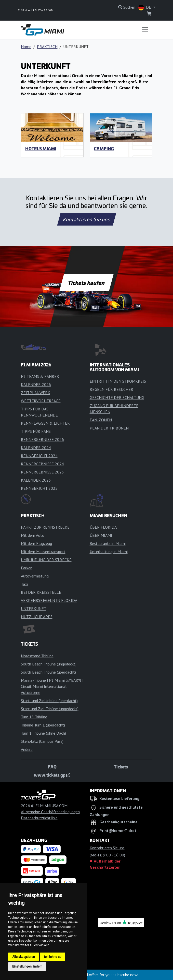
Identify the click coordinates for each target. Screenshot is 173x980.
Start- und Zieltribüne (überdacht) (49, 701)
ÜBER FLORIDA (103, 527)
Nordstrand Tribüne (37, 656)
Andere (27, 749)
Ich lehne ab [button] (53, 957)
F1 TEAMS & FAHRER (40, 376)
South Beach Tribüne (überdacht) (48, 672)
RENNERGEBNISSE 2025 (42, 472)
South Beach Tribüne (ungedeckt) (49, 664)
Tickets (121, 767)
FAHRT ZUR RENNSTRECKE (45, 527)
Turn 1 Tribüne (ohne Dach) (43, 733)
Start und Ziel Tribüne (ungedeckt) (50, 709)
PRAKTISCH (47, 47)
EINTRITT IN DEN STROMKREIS (118, 381)
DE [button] (145, 8)
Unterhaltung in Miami (109, 552)
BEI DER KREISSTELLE (41, 592)
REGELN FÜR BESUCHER (111, 389)
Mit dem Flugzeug (36, 543)
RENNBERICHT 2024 (39, 456)
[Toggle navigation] (145, 30)
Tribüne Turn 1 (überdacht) (43, 725)
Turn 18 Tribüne (34, 717)
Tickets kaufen (86, 283)
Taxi (24, 584)
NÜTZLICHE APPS (37, 617)
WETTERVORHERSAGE (41, 401)
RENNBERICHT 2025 (39, 488)
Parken (27, 568)
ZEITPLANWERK (36, 393)
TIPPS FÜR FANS (36, 431)
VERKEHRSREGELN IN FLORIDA (49, 600)
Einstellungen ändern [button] (27, 967)
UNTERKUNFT (34, 608)
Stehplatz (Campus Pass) (42, 741)
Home (26, 47)
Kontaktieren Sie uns (86, 219)
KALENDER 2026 (36, 384)
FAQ (52, 767)
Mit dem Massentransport (43, 552)
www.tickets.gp (52, 775)
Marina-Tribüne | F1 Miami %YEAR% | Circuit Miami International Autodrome (52, 686)
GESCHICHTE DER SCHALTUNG (117, 397)
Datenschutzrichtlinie (39, 818)
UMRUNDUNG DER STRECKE (46, 560)
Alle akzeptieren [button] (24, 957)
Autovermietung (35, 576)
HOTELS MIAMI (41, 149)
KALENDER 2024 (36, 448)
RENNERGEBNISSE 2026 (42, 439)
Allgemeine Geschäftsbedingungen (50, 812)
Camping (104, 149)
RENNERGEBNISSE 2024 (42, 464)
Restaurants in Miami (108, 543)
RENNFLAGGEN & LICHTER (45, 423)
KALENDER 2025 (36, 480)
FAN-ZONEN (101, 420)
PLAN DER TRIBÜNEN (109, 428)
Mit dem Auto (33, 535)
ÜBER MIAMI (101, 535)
